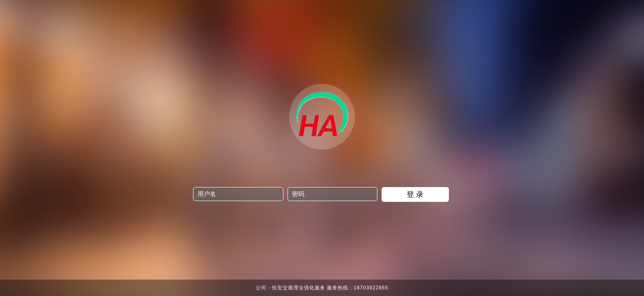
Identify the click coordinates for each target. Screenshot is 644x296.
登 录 (415, 194)
